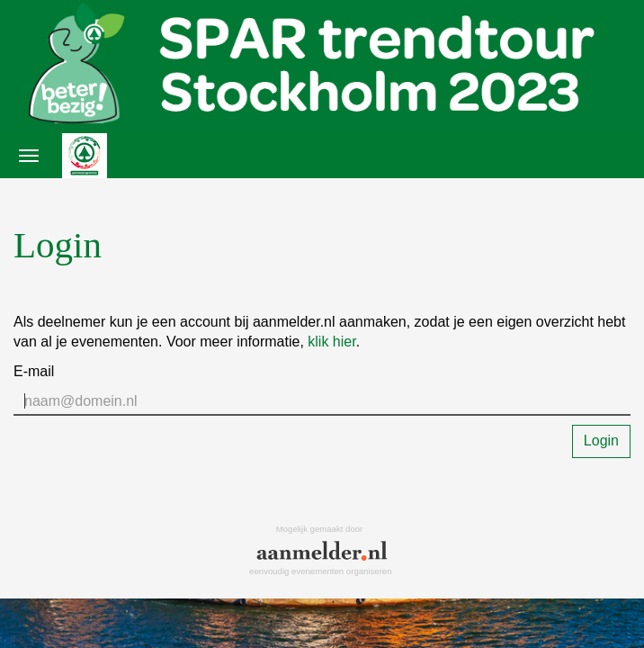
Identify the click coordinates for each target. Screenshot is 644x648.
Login (601, 441)
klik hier (331, 342)
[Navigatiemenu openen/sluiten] (29, 156)
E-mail (34, 371)
